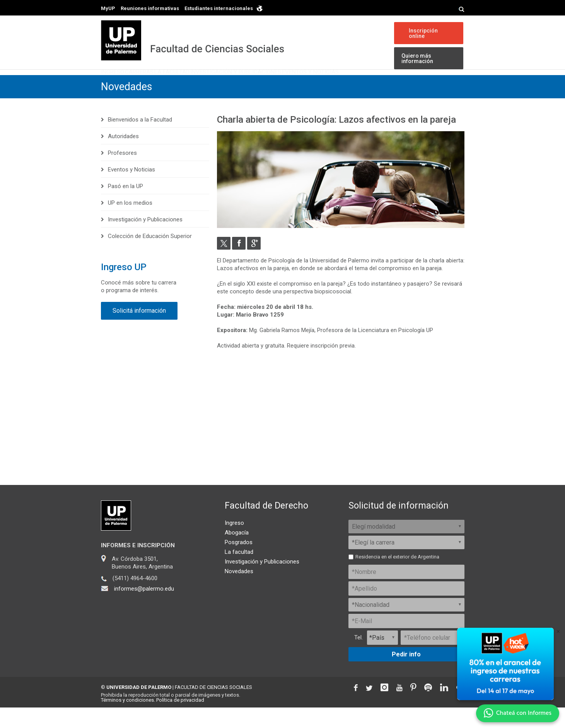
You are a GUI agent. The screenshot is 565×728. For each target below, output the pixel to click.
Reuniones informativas (150, 8)
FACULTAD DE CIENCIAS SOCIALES (213, 708)
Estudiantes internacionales (219, 8)
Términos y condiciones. (128, 720)
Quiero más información (415, 59)
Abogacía (237, 553)
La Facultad (213, 84)
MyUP (108, 8)
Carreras (164, 84)
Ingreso (121, 84)
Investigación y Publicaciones (296, 84)
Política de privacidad (180, 720)
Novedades (128, 107)
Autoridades (123, 157)
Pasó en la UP (125, 207)
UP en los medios (130, 223)
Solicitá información (139, 331)
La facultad (239, 572)
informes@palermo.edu (144, 609)
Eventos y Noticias (391, 84)
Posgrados (239, 563)
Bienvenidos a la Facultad (140, 140)
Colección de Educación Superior (150, 257)
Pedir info (406, 675)
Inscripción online (422, 33)
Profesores (122, 173)
